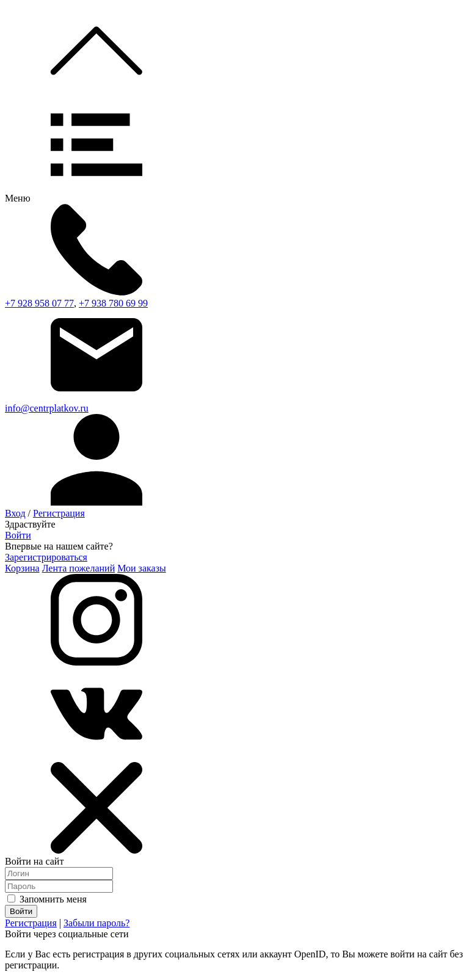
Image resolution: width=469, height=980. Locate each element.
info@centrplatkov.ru (47, 408)
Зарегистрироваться (46, 557)
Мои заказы (142, 568)
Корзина (22, 568)
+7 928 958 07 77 (39, 303)
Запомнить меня (47, 899)
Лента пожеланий (79, 568)
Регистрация (59, 513)
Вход (15, 513)
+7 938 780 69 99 (113, 303)
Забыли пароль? (96, 923)
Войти (18, 535)
